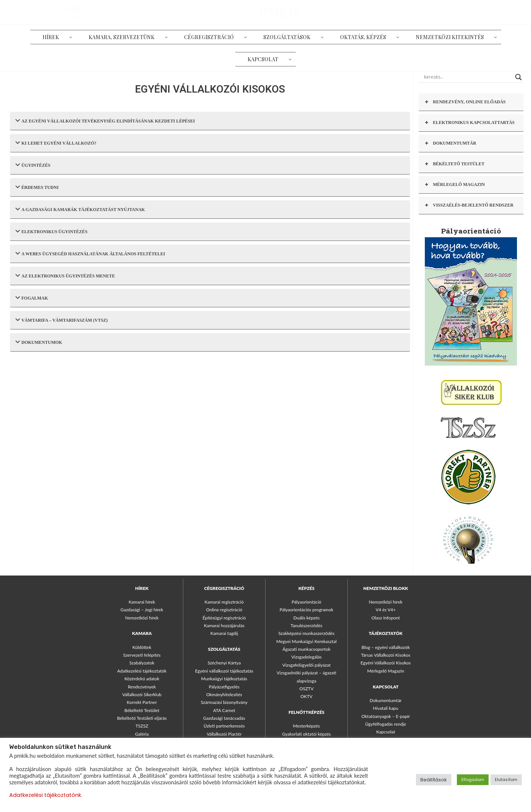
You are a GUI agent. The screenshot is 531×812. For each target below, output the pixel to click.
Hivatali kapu (386, 708)
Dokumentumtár (386, 700)
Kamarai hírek (142, 602)
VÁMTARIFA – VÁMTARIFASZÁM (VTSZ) (62, 320)
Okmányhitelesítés (224, 694)
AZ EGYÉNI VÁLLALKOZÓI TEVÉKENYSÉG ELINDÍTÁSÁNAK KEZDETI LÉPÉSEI (105, 120)
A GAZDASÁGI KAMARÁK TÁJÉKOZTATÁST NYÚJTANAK (80, 209)
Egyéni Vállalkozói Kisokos (386, 663)
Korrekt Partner (142, 702)
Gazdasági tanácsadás (224, 718)
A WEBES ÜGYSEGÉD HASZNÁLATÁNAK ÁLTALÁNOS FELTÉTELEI (90, 253)
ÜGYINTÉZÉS (33, 165)
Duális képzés (306, 618)
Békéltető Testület (142, 710)
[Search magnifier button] (518, 77)
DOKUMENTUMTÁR (450, 143)
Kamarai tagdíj (224, 633)
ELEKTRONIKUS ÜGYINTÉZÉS (51, 231)
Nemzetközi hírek (142, 618)
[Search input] (468, 77)
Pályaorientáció (307, 602)
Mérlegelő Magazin (386, 671)
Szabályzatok (142, 663)
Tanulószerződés (306, 626)
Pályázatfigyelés (224, 687)
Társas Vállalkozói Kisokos (386, 655)
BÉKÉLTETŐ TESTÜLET (454, 164)
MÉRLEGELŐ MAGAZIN (454, 185)
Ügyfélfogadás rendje (386, 724)
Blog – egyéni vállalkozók (386, 647)
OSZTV (307, 689)
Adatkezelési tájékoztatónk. (46, 795)
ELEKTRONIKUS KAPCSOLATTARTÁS (469, 123)
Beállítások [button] (434, 780)
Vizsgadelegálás (306, 657)
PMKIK (54, 12)
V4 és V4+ (386, 610)
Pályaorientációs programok (306, 610)
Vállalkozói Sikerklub (142, 694)
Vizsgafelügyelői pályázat (307, 665)
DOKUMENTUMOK (39, 342)
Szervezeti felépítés (142, 655)
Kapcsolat (386, 732)
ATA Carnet (224, 710)
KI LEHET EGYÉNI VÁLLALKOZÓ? (56, 143)
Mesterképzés (307, 726)
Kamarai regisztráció (224, 602)
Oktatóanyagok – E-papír (386, 716)
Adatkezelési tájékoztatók (142, 671)
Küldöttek (142, 647)
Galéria (142, 734)
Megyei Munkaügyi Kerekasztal (306, 641)
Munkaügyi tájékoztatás (224, 679)
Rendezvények (142, 687)
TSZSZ (142, 726)
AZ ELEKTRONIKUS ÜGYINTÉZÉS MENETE (65, 275)
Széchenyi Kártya (224, 663)
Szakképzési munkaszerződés (306, 633)
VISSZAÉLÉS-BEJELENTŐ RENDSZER (469, 205)
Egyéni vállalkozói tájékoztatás (224, 671)
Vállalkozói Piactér (224, 734)
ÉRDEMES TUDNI (37, 187)
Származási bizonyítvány (224, 702)
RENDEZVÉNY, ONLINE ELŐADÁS (465, 102)
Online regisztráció (224, 610)
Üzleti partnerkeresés (224, 726)
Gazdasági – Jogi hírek (142, 610)
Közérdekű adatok (142, 679)
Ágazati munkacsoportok (306, 649)
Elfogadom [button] (473, 780)
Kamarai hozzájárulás (224, 626)
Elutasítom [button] (506, 780)
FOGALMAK (32, 298)
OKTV (307, 696)
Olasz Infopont (386, 618)
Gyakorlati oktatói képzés (306, 734)
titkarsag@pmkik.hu (452, 12)
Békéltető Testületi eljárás (142, 718)
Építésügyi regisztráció (224, 618)
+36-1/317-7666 (505, 12)
